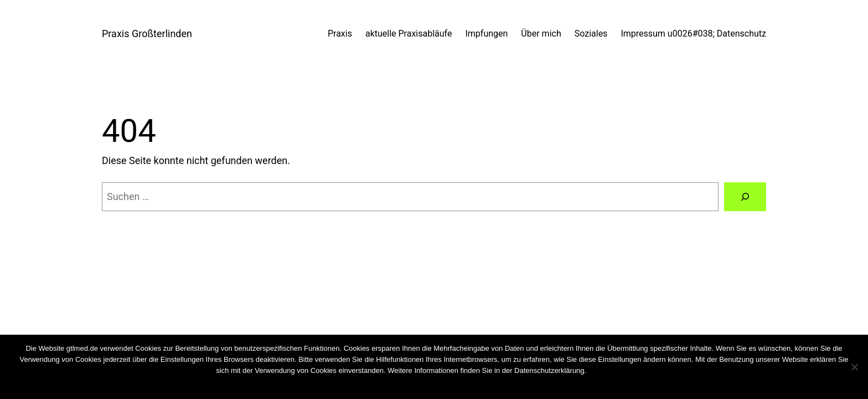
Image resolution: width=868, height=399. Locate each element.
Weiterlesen (455, 385)
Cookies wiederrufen (619, 370)
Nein (423, 385)
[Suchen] (745, 197)
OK (405, 385)
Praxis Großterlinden (147, 34)
